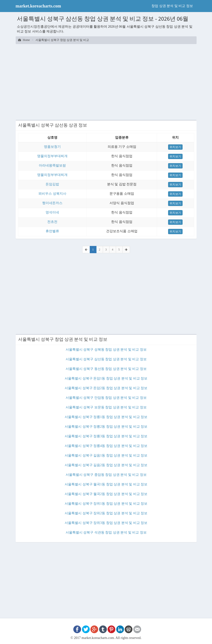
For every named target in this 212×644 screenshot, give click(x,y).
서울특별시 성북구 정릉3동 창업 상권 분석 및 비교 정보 (106, 436)
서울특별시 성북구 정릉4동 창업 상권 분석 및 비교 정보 (106, 446)
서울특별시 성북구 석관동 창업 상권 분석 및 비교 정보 (106, 532)
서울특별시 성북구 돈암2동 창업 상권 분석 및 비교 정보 (106, 388)
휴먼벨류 (52, 231)
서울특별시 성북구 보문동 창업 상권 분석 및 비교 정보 (106, 407)
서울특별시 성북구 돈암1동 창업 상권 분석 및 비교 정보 (106, 378)
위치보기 (175, 147)
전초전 (52, 222)
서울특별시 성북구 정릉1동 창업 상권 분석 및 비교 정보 (106, 417)
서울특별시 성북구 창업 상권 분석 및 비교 (62, 40)
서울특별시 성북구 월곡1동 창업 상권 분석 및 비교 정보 (106, 484)
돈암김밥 (52, 184)
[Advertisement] (106, 81)
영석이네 (52, 212)
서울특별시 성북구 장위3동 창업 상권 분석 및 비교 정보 (106, 523)
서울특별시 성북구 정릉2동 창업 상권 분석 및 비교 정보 (106, 427)
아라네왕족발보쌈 (52, 165)
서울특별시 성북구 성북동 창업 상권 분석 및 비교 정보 (106, 350)
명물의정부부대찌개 (52, 156)
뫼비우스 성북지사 (52, 194)
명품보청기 (52, 147)
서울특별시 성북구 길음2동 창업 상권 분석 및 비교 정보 (106, 465)
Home (24, 40)
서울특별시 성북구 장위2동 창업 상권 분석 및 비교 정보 (106, 513)
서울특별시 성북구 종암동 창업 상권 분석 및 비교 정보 (106, 475)
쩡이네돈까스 (52, 203)
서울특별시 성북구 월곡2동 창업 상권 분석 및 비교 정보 (106, 494)
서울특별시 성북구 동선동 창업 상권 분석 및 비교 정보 (106, 369)
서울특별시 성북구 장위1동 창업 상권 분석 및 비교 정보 (106, 504)
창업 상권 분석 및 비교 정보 (172, 6)
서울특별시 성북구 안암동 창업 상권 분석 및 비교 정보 (106, 398)
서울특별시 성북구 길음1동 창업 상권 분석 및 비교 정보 (106, 455)
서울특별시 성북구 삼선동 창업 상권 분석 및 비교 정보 (106, 359)
